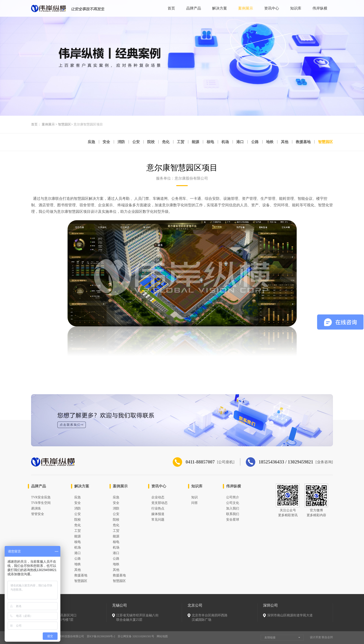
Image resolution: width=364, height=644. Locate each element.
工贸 (179, 142)
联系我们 (233, 514)
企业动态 (158, 497)
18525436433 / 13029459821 (281, 462)
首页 (171, 8)
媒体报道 (158, 514)
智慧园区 (65, 124)
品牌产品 (194, 8)
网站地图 (164, 637)
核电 (209, 142)
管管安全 (38, 514)
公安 (133, 142)
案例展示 (246, 8)
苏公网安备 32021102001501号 (137, 637)
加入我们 (233, 508)
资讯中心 (272, 8)
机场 (224, 142)
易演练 (36, 508)
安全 (103, 142)
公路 (254, 142)
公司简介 (233, 497)
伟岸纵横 (320, 8)
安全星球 (233, 520)
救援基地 (303, 142)
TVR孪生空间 (41, 503)
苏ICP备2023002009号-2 (101, 637)
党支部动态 (159, 503)
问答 (195, 503)
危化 (164, 142)
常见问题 (158, 520)
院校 (149, 142)
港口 (239, 142)
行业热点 (158, 508)
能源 (194, 142)
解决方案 (220, 8)
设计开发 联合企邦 (321, 637)
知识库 (296, 8)
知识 (195, 497)
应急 (88, 142)
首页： (36, 124)
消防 (118, 142)
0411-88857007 (186, 462)
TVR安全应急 (41, 497)
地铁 (269, 142)
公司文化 (233, 503)
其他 (284, 142)
